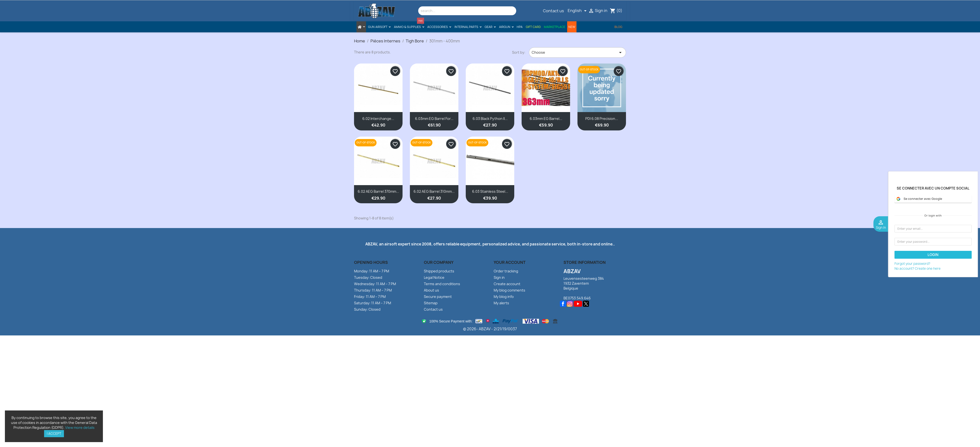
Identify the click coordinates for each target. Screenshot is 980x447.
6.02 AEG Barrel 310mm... (434, 191)
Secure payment (438, 297)
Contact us (553, 11)
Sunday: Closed (367, 309)
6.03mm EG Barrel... (546, 119)
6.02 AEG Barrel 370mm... (378, 191)
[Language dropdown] (578, 11)
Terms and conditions (442, 284)
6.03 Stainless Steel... (490, 191)
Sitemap (431, 303)
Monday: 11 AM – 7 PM (372, 271)
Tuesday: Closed (368, 277)
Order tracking (506, 271)
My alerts (501, 303)
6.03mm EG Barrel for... (434, 119)
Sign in (499, 277)
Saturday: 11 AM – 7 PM (373, 303)
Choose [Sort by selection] (577, 52)
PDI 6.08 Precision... (602, 119)
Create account (507, 284)
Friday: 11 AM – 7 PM (370, 297)
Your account (510, 262)
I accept (54, 434)
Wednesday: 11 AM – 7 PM (375, 284)
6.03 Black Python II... (490, 119)
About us (431, 290)
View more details (80, 428)
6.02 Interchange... (378, 119)
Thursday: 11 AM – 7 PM (373, 290)
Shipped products (439, 271)
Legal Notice (434, 277)
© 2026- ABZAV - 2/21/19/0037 (490, 329)
